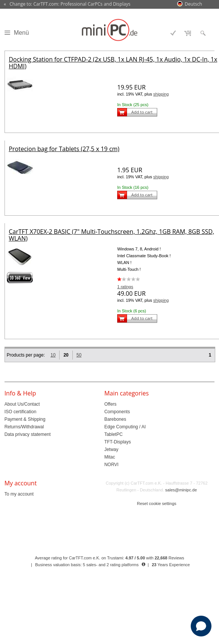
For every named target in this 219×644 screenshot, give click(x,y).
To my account (19, 494)
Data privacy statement (28, 434)
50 (79, 355)
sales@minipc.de (181, 490)
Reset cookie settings (157, 503)
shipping (161, 94)
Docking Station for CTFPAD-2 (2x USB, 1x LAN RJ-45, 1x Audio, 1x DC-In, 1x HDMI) (113, 63)
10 (53, 355)
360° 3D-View (20, 278)
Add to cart (142, 112)
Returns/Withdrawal (24, 427)
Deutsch (193, 4)
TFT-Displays (118, 442)
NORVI (112, 465)
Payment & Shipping (25, 419)
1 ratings (125, 287)
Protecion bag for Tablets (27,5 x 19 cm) (64, 149)
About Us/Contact (22, 404)
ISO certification (21, 412)
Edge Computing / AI (125, 427)
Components (117, 412)
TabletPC (114, 434)
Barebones (115, 419)
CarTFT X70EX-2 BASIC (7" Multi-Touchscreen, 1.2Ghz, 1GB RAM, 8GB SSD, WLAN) (111, 235)
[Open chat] (201, 626)
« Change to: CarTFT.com (67, 4)
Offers (110, 404)
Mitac (110, 457)
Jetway (111, 449)
